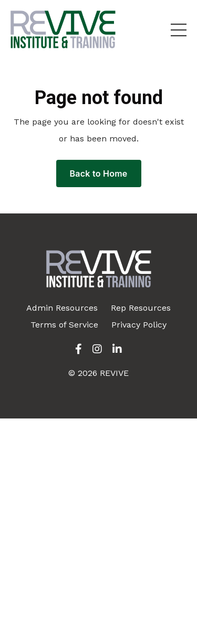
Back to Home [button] (99, 173)
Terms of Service (64, 325)
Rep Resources (141, 308)
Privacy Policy (139, 325)
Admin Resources (62, 308)
